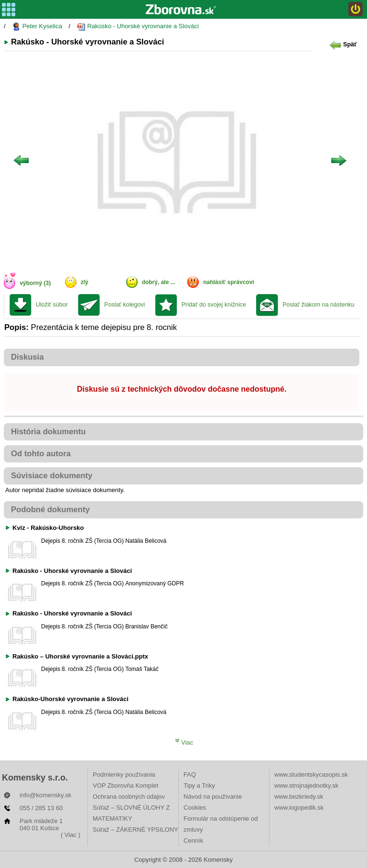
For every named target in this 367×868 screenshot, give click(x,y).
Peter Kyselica (37, 27)
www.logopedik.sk (299, 808)
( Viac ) (70, 835)
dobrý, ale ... (159, 282)
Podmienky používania (124, 775)
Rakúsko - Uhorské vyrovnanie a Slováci (138, 27)
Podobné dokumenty (50, 510)
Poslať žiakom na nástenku (318, 305)
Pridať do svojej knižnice (214, 305)
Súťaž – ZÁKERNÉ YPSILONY (135, 830)
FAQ (190, 775)
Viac (184, 742)
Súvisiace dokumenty (52, 476)
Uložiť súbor (52, 305)
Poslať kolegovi (124, 305)
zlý (85, 282)
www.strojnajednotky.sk (306, 786)
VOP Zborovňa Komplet (125, 786)
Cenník (193, 841)
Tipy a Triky (199, 786)
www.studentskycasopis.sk (311, 775)
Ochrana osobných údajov (129, 797)
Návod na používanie (213, 797)
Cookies (195, 808)
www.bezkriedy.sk (299, 797)
